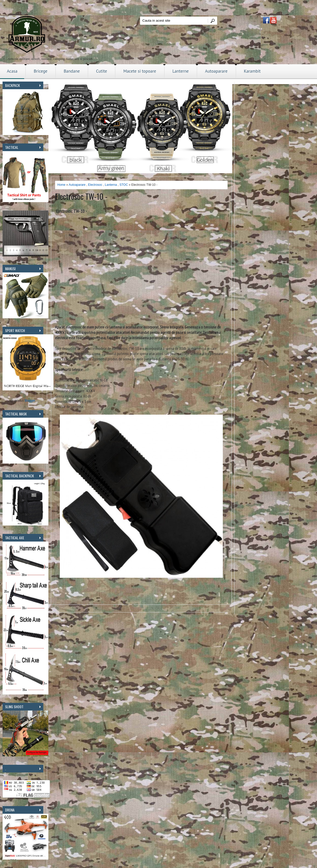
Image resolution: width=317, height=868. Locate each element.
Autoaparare (216, 71)
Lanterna (111, 185)
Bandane (72, 71)
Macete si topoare (140, 71)
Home (61, 185)
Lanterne (181, 71)
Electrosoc (95, 185)
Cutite (101, 71)
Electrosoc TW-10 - (81, 196)
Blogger (30, 401)
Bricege (40, 71)
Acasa (12, 71)
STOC (124, 185)
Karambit (252, 71)
